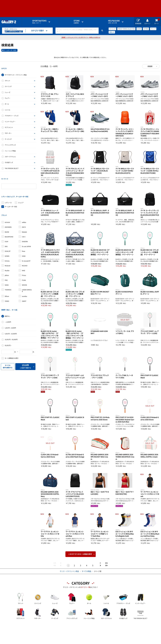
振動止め (112, 32)
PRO (6, 262)
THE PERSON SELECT (12, 164)
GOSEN (7, 237)
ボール (7, 99)
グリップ (153, 29)
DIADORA (25, 223)
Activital (7, 204)
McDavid (7, 247)
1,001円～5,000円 (10, 305)
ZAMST (24, 283)
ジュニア (21, 189)
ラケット (7, 76)
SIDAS (7, 266)
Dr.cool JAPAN (26, 228)
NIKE (24, 252)
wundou (24, 278)
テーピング (8, 134)
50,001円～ (8, 322)
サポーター (8, 129)
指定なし (7, 293)
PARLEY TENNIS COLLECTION (126, 29)
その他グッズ (9, 158)
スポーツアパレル (10, 152)
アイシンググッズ (10, 140)
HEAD (24, 237)
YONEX (7, 283)
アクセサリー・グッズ (12, 111)
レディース (8, 189)
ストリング (112, 29)
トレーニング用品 (10, 146)
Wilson (7, 278)
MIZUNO (25, 247)
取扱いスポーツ (39, 22)
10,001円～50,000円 (11, 316)
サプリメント (9, 123)
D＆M (6, 223)
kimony (7, 242)
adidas (24, 204)
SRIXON (24, 266)
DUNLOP (8, 233)
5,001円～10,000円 (11, 311)
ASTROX (146, 29)
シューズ (7, 88)
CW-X (24, 218)
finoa (24, 233)
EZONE (139, 29)
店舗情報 (77, 22)
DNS (6, 228)
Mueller (7, 252)
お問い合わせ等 (114, 22)
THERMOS (8, 271)
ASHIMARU (8, 209)
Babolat (24, 213)
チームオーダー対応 (10, 50)
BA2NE (7, 213)
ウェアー (7, 94)
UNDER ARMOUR (27, 272)
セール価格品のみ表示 (12, 335)
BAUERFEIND (9, 218)
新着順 (150, 66)
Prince (24, 257)
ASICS (24, 209)
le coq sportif (26, 242)
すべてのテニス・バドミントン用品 (16, 70)
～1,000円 (8, 299)
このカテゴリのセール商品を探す (80, 554)
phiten (7, 257)
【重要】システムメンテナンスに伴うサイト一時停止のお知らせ (81, 37)
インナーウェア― (10, 117)
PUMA (24, 262)
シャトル (7, 105)
